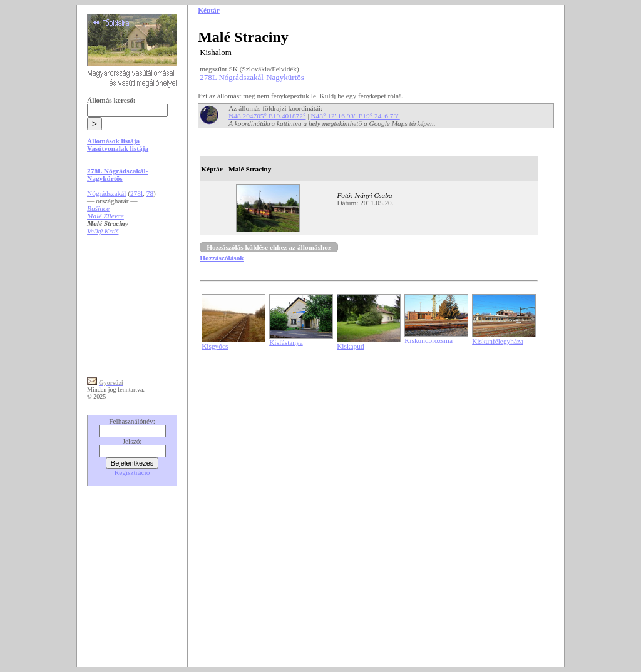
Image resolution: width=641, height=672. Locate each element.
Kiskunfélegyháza (498, 341)
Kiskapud (350, 346)
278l (136, 193)
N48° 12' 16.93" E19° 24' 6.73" (355, 116)
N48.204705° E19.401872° (267, 116)
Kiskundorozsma (428, 340)
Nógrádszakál (106, 193)
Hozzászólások (222, 258)
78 (150, 193)
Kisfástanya (286, 342)
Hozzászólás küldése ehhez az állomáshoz (269, 247)
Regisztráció (132, 472)
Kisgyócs (215, 346)
